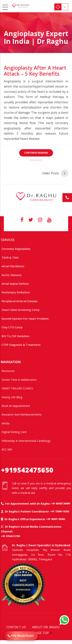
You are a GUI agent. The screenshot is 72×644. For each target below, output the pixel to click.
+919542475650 (27, 470)
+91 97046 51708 (10, 536)
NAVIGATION (11, 362)
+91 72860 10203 (60, 511)
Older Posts (51, 173)
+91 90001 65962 (56, 519)
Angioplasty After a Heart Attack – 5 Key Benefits (35, 71)
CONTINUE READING (36, 153)
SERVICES (8, 240)
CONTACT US (16, 627)
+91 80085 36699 (60, 503)
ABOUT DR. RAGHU (46, 627)
